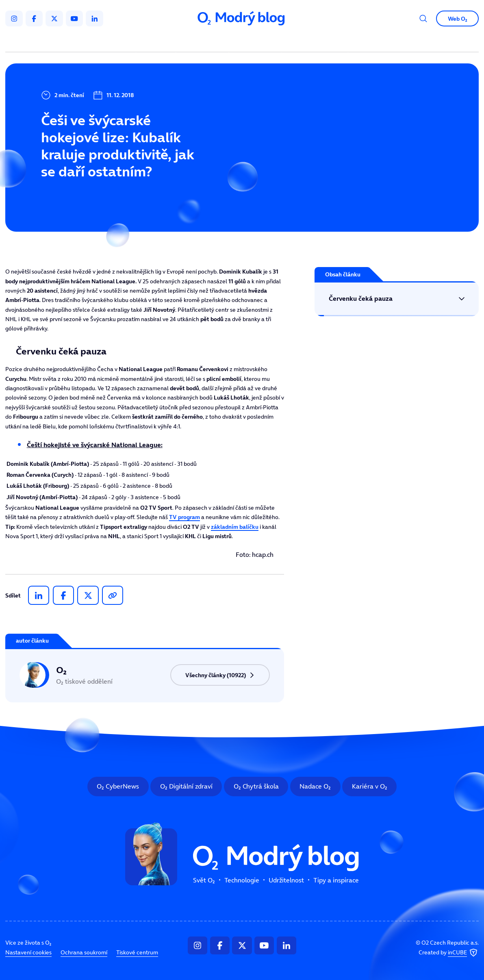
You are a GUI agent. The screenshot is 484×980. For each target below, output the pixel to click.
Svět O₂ (157, 41)
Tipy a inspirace (315, 41)
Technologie (204, 41)
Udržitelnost (257, 41)
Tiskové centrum (137, 952)
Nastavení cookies (28, 952)
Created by (449, 953)
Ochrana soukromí (84, 952)
